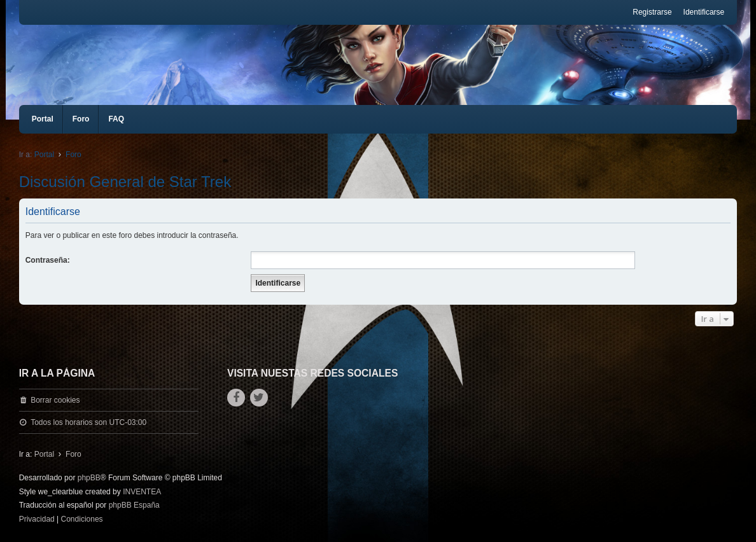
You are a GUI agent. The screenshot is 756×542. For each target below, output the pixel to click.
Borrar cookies (55, 400)
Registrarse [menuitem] (652, 12)
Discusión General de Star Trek (125, 182)
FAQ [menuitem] (116, 119)
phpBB (89, 478)
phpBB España (134, 505)
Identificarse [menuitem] (704, 12)
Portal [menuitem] (43, 119)
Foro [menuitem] (81, 119)
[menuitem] (37, 520)
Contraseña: (48, 260)
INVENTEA (142, 492)
